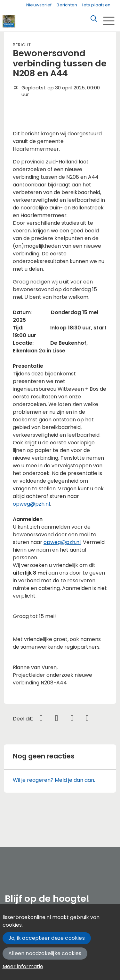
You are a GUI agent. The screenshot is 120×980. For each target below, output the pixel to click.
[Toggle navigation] (109, 21)
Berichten (67, 5)
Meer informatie (23, 966)
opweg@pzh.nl (31, 504)
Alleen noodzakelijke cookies (45, 953)
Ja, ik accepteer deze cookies (47, 938)
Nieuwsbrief (39, 5)
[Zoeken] (94, 19)
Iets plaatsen (96, 5)
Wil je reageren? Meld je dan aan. (54, 780)
